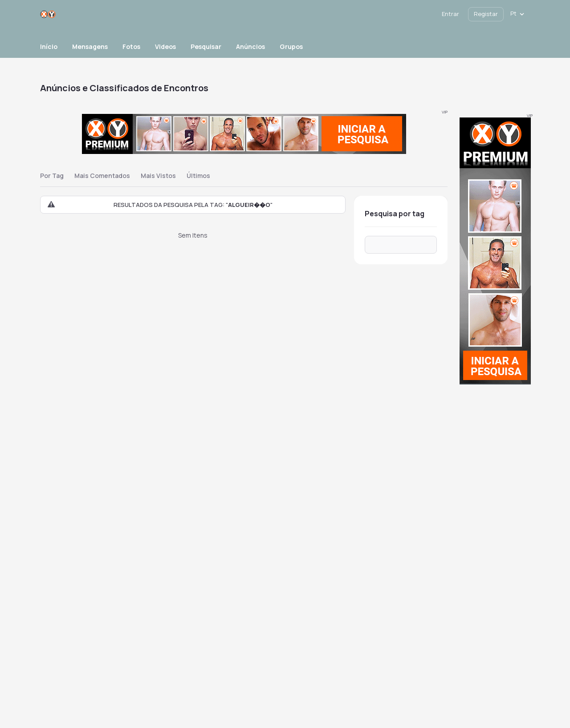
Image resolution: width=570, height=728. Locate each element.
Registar (486, 14)
